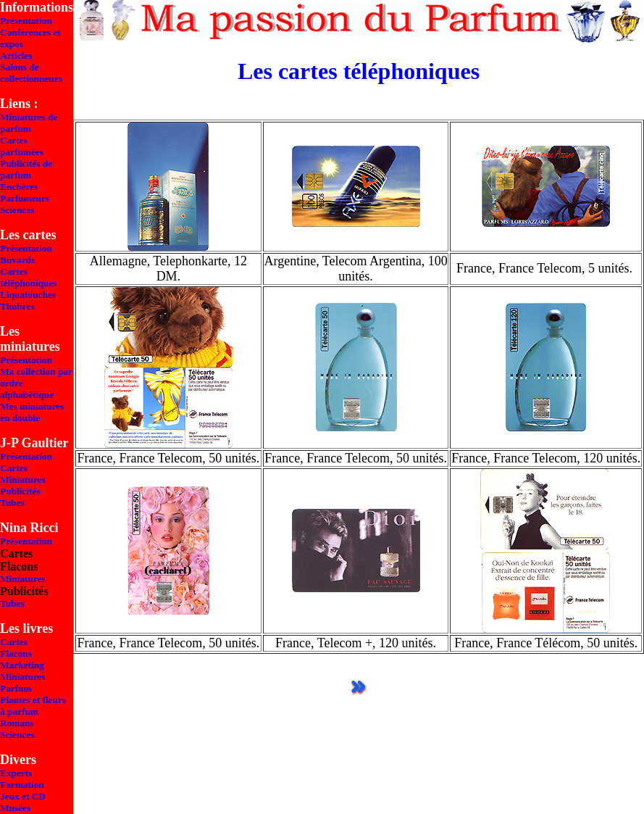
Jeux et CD (23, 796)
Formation (22, 785)
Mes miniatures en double (32, 412)
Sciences (17, 210)
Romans (17, 723)
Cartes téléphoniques (29, 277)
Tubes (12, 503)
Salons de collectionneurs (31, 73)
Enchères (19, 187)
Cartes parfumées (22, 146)
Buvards (17, 260)
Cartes (14, 468)
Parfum (16, 688)
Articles (16, 55)
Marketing (22, 665)
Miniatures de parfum (29, 123)
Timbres (17, 306)
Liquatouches (28, 295)
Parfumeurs (25, 198)
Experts (16, 773)
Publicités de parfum (26, 169)
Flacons (16, 653)
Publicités (20, 491)
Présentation (26, 21)
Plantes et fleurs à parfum (33, 706)
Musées (15, 808)
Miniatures (23, 479)
